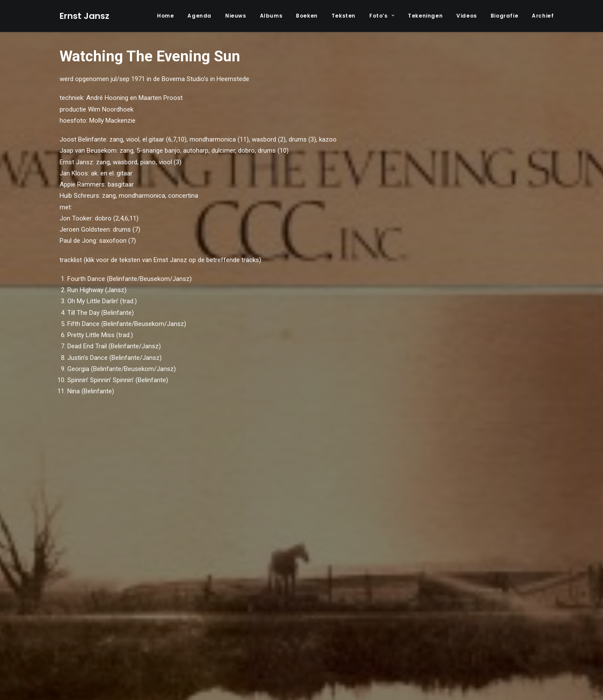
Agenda (199, 16)
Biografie (504, 16)
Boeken (307, 16)
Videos (467, 16)
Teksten (344, 16)
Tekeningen (425, 16)
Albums (271, 16)
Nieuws (236, 16)
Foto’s (382, 16)
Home (165, 16)
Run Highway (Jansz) (97, 290)
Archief (543, 16)
